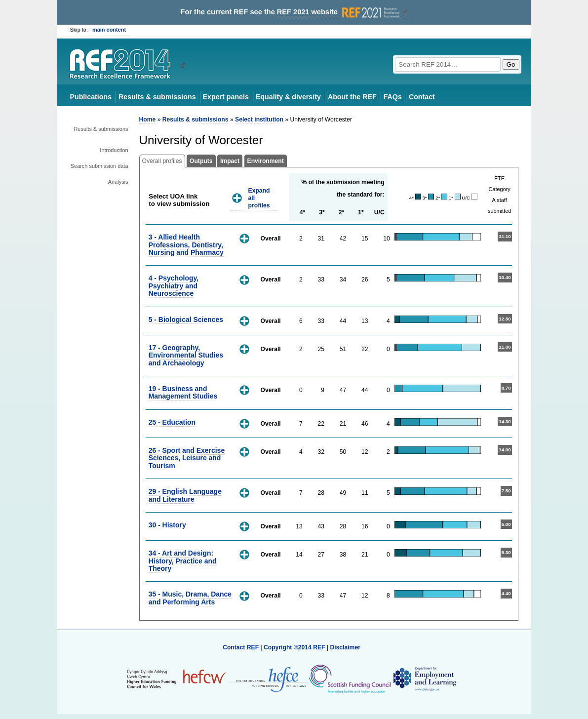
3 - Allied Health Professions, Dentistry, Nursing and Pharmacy (186, 245)
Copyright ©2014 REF (295, 647)
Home (148, 120)
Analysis (118, 182)
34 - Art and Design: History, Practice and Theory (183, 561)
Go (511, 64)
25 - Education (172, 422)
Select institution (259, 120)
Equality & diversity (288, 97)
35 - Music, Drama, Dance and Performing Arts (190, 598)
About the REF (352, 97)
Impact (230, 161)
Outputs (201, 161)
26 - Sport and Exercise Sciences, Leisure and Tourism (187, 458)
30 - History (167, 525)
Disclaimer (345, 647)
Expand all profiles (259, 198)
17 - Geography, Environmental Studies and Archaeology (186, 355)
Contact (422, 97)
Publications (91, 97)
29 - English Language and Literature (185, 495)
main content (109, 30)
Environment (266, 161)
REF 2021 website (339, 12)
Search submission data (99, 166)
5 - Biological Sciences (186, 320)
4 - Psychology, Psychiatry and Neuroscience (174, 286)
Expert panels (226, 97)
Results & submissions (157, 97)
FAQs (393, 97)
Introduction (114, 150)
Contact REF (241, 647)
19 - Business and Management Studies (183, 392)
